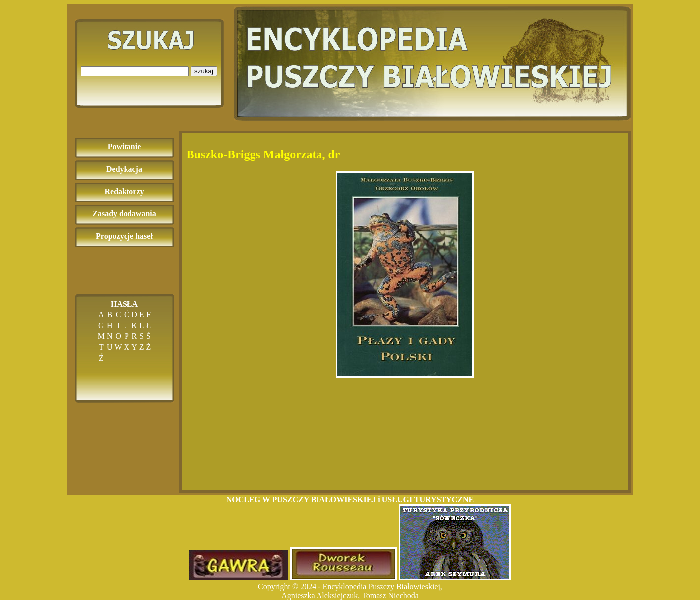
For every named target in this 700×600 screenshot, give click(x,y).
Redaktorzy (125, 191)
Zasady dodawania (124, 214)
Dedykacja (124, 169)
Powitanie (125, 147)
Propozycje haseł (124, 236)
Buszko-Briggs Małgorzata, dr (263, 154)
